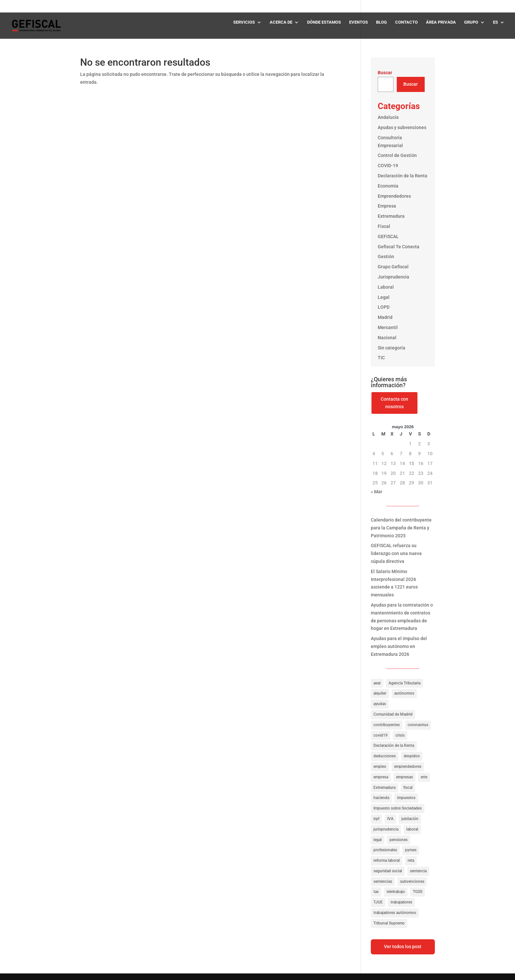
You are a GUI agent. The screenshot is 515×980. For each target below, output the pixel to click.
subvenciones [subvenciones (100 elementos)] (412, 881)
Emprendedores (394, 196)
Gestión (386, 256)
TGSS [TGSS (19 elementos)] (418, 892)
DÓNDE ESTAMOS (324, 22)
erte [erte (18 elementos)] (424, 777)
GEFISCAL (388, 236)
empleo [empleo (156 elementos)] (380, 767)
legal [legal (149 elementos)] (378, 840)
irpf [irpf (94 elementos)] (376, 819)
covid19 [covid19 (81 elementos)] (381, 735)
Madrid (385, 317)
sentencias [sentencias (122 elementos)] (383, 881)
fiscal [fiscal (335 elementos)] (408, 788)
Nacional (387, 338)
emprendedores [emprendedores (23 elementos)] (408, 767)
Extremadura (391, 216)
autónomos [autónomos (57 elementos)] (404, 693)
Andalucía (388, 117)
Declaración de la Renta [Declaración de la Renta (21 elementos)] (394, 746)
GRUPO (471, 22)
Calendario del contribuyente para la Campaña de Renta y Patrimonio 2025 (401, 528)
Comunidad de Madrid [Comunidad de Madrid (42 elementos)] (393, 714)
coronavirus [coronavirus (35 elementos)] (418, 725)
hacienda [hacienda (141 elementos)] (381, 798)
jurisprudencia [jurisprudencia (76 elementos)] (386, 829)
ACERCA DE (281, 22)
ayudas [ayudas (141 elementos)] (380, 704)
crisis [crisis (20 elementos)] (400, 735)
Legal (384, 297)
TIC (381, 358)
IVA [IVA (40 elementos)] (390, 819)
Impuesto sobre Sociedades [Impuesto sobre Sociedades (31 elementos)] (398, 808)
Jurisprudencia (393, 277)
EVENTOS (358, 22)
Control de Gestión (397, 155)
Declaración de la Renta (403, 176)
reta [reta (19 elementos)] (411, 860)
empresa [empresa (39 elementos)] (381, 777)
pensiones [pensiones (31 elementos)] (399, 840)
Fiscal (384, 226)
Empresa (387, 206)
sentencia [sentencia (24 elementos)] (418, 871)
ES (495, 22)
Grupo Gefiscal (393, 267)
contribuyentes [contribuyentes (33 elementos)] (387, 725)
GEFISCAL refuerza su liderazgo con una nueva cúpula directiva (396, 553)
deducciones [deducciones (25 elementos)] (385, 756)
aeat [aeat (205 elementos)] (377, 683)
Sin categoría (392, 348)
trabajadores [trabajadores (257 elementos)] (401, 902)
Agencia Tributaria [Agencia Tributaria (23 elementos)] (404, 683)
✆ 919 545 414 (488, 6)
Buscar (385, 73)
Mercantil (388, 327)
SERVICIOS (244, 22)
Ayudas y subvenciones (402, 127)
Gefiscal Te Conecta (399, 247)
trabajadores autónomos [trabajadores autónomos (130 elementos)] (395, 913)
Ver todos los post (403, 947)
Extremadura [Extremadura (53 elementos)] (384, 788)
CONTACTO (406, 22)
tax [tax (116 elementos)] (376, 892)
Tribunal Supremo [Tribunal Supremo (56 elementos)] (389, 923)
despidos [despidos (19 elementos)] (412, 756)
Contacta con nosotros (394, 403)
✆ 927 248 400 (447, 6)
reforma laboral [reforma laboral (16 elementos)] (387, 860)
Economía (388, 186)
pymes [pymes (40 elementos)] (411, 850)
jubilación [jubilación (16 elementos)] (410, 819)
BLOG (381, 22)
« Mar (377, 492)
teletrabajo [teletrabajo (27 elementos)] (396, 892)
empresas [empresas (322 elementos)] (404, 777)
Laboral (386, 287)
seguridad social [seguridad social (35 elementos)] (388, 871)
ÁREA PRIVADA (441, 22)
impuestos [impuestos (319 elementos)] (406, 798)
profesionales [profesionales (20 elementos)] (385, 850)
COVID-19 (388, 166)
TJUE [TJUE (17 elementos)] (378, 902)
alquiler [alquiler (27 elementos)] (380, 693)
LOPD (384, 307)
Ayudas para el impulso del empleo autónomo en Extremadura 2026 (399, 646)
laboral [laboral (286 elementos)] (412, 829)
